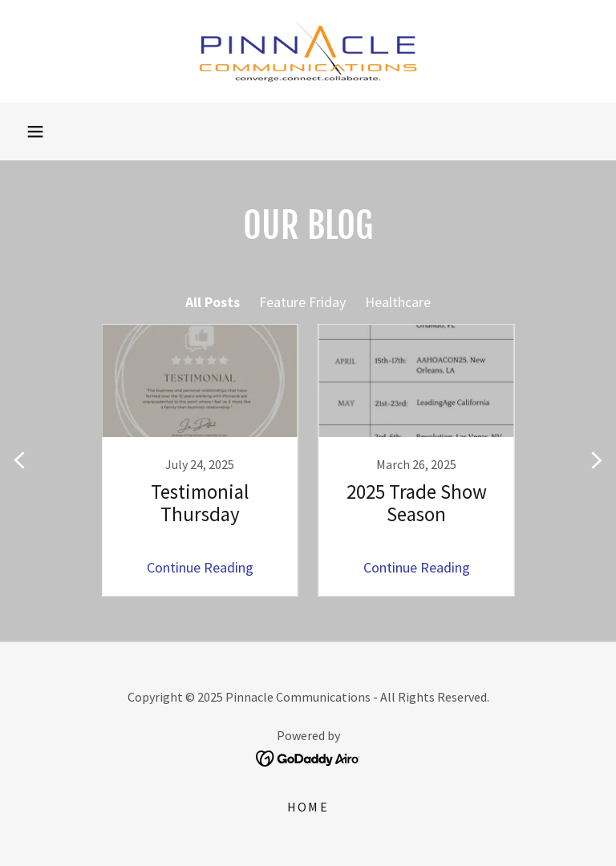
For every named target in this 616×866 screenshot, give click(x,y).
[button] (35, 132)
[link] (308, 51)
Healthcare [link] (398, 302)
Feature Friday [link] (302, 302)
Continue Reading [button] (200, 567)
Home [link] (308, 807)
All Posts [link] (213, 302)
